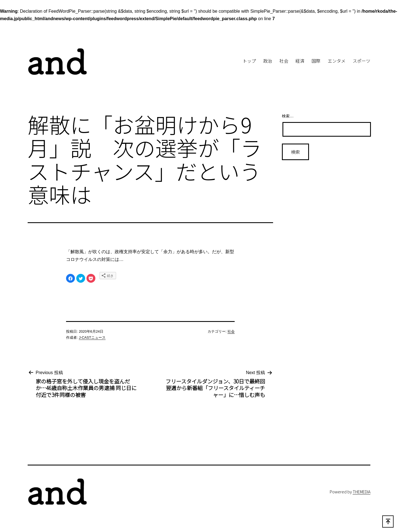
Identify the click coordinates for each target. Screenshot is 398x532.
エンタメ (337, 61)
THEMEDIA (362, 492)
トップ (249, 61)
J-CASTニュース (92, 338)
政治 (268, 61)
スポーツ (362, 61)
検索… (288, 116)
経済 (300, 61)
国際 (316, 61)
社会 (284, 61)
